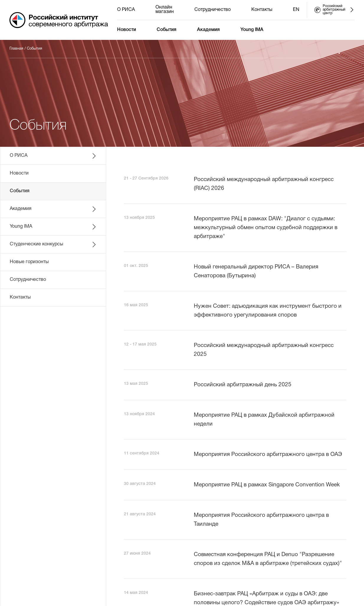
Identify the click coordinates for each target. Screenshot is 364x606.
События (167, 30)
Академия (208, 30)
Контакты (262, 10)
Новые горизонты (29, 262)
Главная (16, 49)
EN (296, 10)
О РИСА (126, 10)
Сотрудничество (213, 10)
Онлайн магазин (165, 10)
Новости (127, 30)
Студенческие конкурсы (53, 245)
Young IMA (252, 30)
